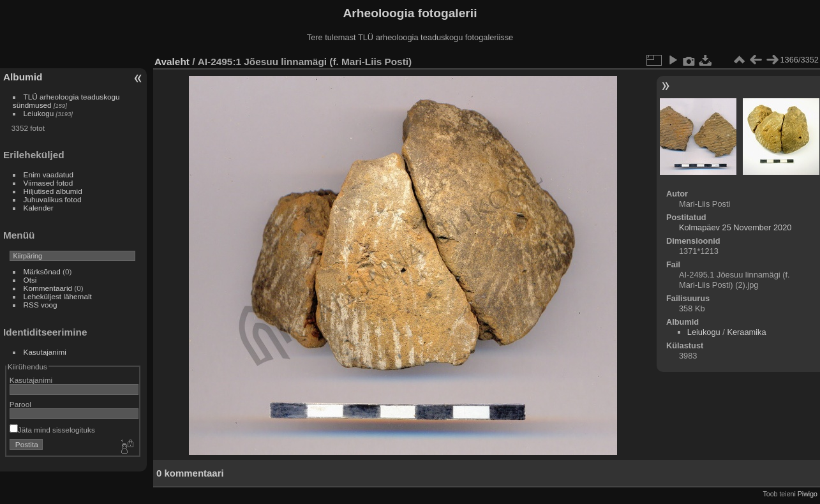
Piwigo (808, 494)
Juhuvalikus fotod (53, 199)
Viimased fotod (48, 183)
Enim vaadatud (49, 174)
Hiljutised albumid (53, 191)
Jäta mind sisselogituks (52, 430)
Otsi (30, 280)
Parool (20, 404)
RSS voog (41, 305)
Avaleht (172, 62)
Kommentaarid (48, 288)
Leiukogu (39, 113)
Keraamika (746, 332)
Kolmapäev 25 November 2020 (735, 227)
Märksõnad (42, 271)
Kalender (39, 208)
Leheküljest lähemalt (58, 296)
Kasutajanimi (45, 352)
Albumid (23, 77)
